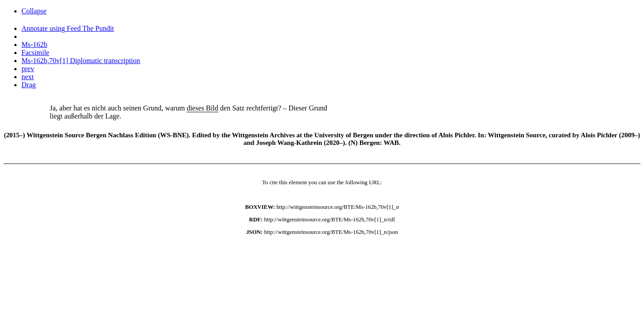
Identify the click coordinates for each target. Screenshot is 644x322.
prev (28, 69)
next (28, 77)
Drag (29, 85)
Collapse (34, 11)
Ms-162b (34, 44)
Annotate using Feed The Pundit (68, 28)
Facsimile (35, 53)
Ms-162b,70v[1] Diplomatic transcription (81, 61)
